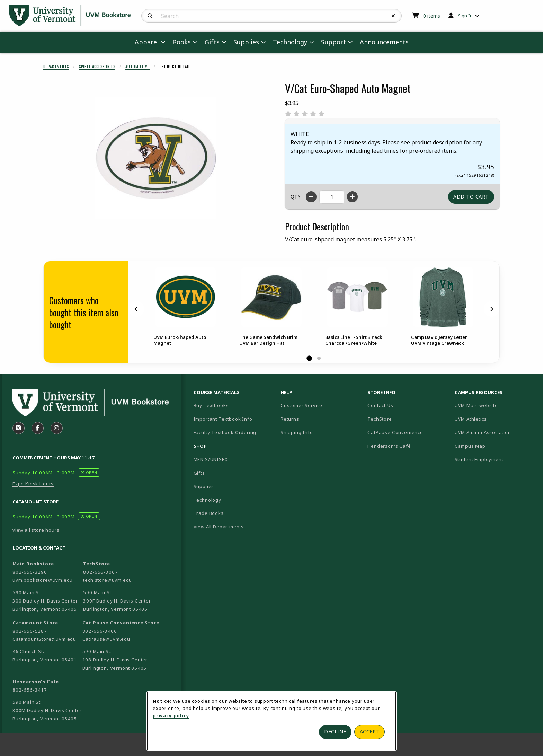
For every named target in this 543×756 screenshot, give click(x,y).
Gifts (199, 473)
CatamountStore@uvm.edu (44, 639)
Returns (290, 419)
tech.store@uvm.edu (108, 580)
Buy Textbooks (211, 405)
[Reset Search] (393, 16)
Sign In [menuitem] (465, 16)
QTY (295, 197)
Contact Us (380, 405)
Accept (370, 732)
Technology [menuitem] (290, 42)
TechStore (380, 419)
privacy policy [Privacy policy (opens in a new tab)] (171, 715)
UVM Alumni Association (495, 432)
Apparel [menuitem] (147, 42)
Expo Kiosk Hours (33, 484)
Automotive (137, 67)
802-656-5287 (30, 631)
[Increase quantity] (352, 197)
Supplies (204, 486)
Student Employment (495, 459)
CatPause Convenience (395, 432)
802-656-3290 (30, 572)
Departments (56, 67)
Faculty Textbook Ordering (225, 432)
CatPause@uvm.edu (106, 639)
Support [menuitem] (333, 42)
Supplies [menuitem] (246, 42)
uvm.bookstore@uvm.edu (43, 580)
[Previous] (136, 309)
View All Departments (219, 527)
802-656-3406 (100, 631)
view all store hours (36, 530)
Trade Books (209, 513)
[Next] (491, 309)
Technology (207, 500)
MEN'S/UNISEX (211, 459)
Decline (335, 732)
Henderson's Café (389, 446)
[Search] (150, 16)
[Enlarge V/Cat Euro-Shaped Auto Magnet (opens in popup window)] (156, 158)
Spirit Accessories (97, 67)
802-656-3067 (100, 572)
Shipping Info (297, 432)
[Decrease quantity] (311, 197)
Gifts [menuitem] (212, 42)
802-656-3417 (30, 690)
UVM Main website (495, 405)
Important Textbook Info (223, 419)
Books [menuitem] (182, 42)
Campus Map (494, 446)
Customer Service (301, 405)
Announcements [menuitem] (384, 42)
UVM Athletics (495, 419)
